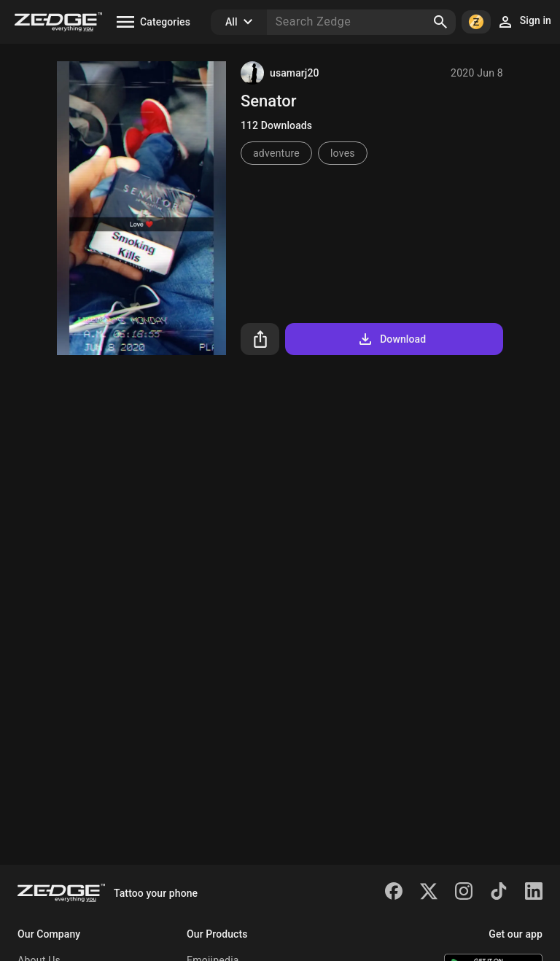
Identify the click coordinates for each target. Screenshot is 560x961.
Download (391, 339)
